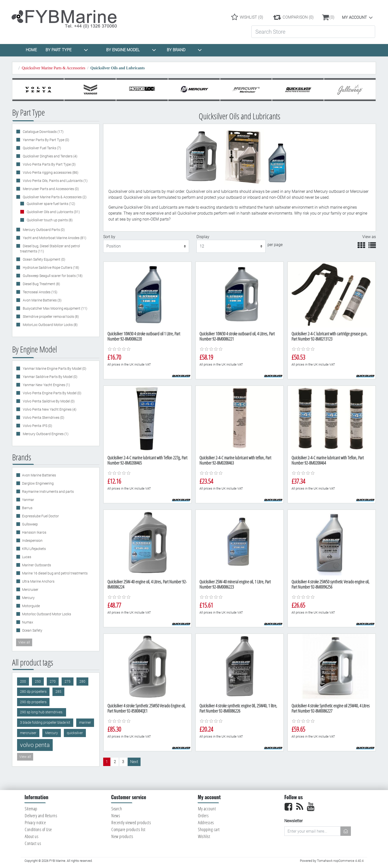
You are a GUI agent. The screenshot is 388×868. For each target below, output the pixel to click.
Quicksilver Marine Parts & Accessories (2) (54, 197)
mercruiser (28, 733)
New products (122, 836)
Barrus (27, 508)
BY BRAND (184, 50)
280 (82, 682)
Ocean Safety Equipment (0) (44, 259)
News (116, 816)
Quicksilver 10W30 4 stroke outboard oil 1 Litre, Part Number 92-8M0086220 (144, 336)
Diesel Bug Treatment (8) (41, 284)
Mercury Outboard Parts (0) (43, 230)
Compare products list (128, 829)
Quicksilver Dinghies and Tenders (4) (50, 156)
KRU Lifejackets (34, 549)
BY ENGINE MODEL (131, 50)
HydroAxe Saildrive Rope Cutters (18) (51, 268)
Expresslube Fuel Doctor (40, 516)
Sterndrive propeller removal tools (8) (50, 317)
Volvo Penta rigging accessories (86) (50, 173)
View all (24, 642)
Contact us (33, 843)
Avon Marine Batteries (39, 475)
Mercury (28, 598)
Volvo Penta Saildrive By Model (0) (48, 401)
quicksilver (75, 733)
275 (68, 682)
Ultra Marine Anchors (38, 581)
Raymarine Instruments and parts (48, 492)
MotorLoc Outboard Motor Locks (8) (50, 325)
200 (23, 682)
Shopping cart (209, 829)
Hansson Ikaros (34, 532)
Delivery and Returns (41, 816)
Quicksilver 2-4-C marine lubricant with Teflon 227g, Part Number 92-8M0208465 (147, 460)
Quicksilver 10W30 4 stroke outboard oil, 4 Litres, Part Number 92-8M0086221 (237, 336)
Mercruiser (30, 590)
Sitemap (31, 809)
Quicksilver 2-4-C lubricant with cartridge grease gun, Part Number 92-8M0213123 (329, 336)
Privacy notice (35, 822)
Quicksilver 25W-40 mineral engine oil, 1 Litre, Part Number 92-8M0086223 (235, 584)
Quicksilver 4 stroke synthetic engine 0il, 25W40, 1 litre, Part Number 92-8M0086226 (238, 708)
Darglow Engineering (38, 483)
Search (117, 809)
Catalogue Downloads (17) (43, 132)
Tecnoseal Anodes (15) (40, 292)
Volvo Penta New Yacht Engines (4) (49, 409)
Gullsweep (30, 524)
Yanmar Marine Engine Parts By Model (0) (54, 369)
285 (58, 692)
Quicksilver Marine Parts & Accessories (54, 68)
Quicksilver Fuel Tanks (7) (42, 148)
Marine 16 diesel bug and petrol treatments (55, 573)
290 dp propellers (33, 702)
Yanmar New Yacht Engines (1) (46, 385)
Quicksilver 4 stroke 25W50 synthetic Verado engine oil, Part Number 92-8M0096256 (330, 584)
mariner (85, 723)
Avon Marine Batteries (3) (42, 300)
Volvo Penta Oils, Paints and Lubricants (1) (55, 181)
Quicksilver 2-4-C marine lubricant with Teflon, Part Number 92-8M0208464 (328, 460)
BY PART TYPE (67, 50)
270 (53, 682)
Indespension (32, 541)
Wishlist (204, 836)
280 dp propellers (33, 692)
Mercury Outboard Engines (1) (45, 434)
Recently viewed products (131, 822)
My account (354, 17)
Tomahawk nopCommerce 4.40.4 (340, 861)
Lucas (27, 557)
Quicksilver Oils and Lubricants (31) (53, 212)
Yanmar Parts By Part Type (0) (46, 140)
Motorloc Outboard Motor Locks (47, 614)
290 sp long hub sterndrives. (42, 712)
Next (134, 762)
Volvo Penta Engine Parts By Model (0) (52, 393)
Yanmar (28, 500)
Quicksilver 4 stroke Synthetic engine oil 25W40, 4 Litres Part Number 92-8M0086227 (331, 708)
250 (38, 682)
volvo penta (35, 745)
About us (32, 836)
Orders (203, 816)
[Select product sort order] (146, 246)
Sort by (109, 237)
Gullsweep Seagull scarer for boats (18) (52, 276)
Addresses (206, 822)
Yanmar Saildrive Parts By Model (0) (50, 377)
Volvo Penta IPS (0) (37, 426)
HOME (31, 50)
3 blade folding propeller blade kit (45, 723)
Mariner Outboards (36, 565)
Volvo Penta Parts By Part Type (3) (49, 164)
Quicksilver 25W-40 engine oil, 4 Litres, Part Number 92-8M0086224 (147, 584)
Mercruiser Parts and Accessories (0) (50, 189)
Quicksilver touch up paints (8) (49, 220)
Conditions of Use (38, 829)
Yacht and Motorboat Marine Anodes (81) (54, 238)
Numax (28, 622)
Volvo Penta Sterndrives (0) (43, 418)
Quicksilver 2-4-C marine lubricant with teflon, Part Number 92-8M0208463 (235, 460)
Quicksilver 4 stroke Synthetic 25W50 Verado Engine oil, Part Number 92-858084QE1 (146, 708)
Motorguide (31, 606)
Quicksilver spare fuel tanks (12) (51, 204)
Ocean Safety (32, 630)
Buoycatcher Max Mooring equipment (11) (55, 308)
